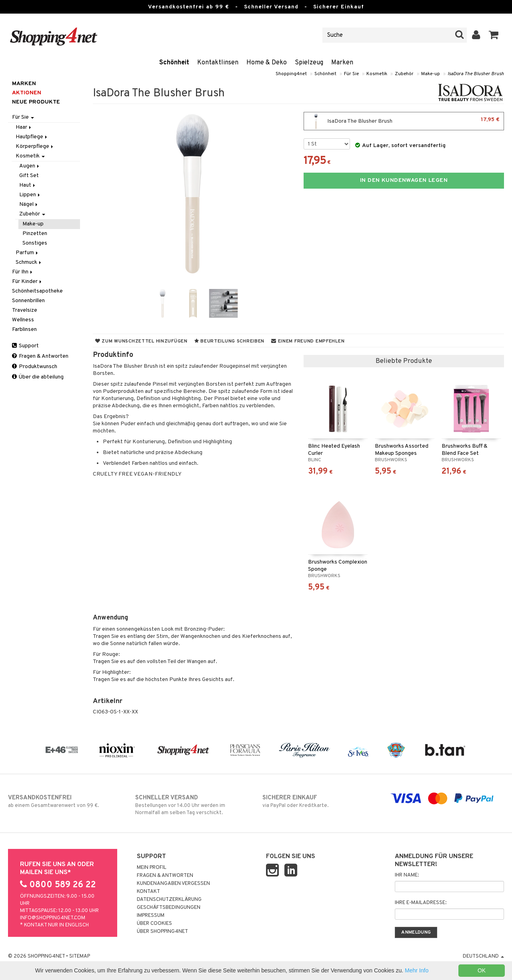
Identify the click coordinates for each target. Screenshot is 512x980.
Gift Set (29, 176)
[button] (494, 35)
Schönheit (174, 63)
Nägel (29, 204)
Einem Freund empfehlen (308, 341)
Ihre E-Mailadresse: (421, 903)
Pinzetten (35, 234)
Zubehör (404, 74)
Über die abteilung (38, 377)
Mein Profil (152, 868)
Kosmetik (377, 74)
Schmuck (29, 262)
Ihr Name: (407, 875)
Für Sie (351, 74)
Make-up (431, 74)
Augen (30, 166)
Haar (24, 127)
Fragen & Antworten (40, 356)
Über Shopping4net (162, 932)
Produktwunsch (35, 367)
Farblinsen (24, 330)
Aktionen (27, 93)
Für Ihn (23, 272)
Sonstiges (35, 243)
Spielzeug (309, 63)
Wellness (23, 320)
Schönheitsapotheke (37, 291)
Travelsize (25, 310)
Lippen (30, 195)
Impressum (151, 916)
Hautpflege (32, 137)
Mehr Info (417, 970)
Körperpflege (35, 146)
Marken (342, 63)
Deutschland (483, 956)
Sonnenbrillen (28, 301)
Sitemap (80, 956)
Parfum (27, 253)
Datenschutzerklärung (169, 900)
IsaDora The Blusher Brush (476, 74)
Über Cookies (154, 924)
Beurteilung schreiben (229, 341)
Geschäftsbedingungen (169, 908)
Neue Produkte (36, 102)
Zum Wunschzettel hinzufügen (141, 341)
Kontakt (148, 892)
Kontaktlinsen (218, 63)
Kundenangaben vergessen (173, 884)
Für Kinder (27, 282)
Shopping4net (291, 74)
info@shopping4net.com (53, 918)
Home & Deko (267, 63)
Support (25, 346)
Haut (28, 185)
